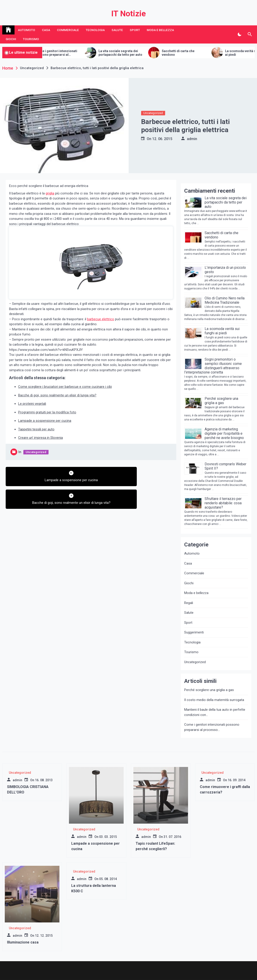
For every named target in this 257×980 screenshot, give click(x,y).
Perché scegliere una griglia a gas (221, 401)
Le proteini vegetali (32, 404)
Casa (46, 30)
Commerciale (68, 30)
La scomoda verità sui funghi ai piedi (222, 331)
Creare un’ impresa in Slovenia (40, 438)
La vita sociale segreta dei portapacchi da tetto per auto (138, 53)
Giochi (11, 39)
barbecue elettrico (101, 319)
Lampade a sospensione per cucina (45, 421)
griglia (50, 193)
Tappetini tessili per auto (36, 429)
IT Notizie (128, 14)
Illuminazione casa (23, 942)
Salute (117, 30)
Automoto (27, 30)
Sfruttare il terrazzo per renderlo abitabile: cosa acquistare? (223, 503)
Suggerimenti (194, 632)
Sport (135, 30)
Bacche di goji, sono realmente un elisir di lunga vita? (57, 395)
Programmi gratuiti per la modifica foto (47, 412)
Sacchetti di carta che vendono (196, 53)
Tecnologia (95, 30)
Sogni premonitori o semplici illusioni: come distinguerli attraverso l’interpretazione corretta (213, 366)
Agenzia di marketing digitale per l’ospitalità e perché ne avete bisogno (224, 433)
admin (192, 139)
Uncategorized (153, 113)
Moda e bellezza (160, 30)
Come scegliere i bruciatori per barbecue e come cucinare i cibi (65, 387)
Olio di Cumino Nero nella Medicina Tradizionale (225, 300)
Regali (189, 603)
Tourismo (31, 39)
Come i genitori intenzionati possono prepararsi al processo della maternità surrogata (74, 53)
